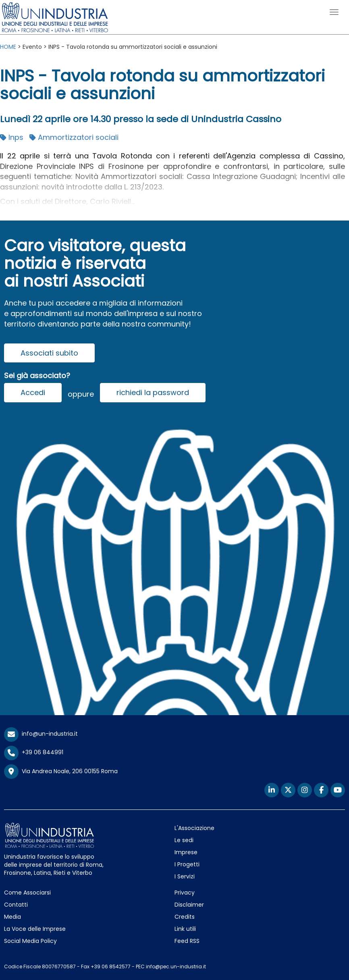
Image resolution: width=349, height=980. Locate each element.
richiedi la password (153, 392)
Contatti (16, 905)
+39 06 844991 (34, 752)
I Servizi (185, 876)
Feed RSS (187, 941)
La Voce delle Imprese (35, 929)
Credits (185, 917)
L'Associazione (194, 828)
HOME (8, 47)
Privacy (185, 893)
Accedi (33, 392)
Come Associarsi (27, 893)
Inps (12, 137)
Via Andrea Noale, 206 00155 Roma (61, 772)
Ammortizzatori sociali (74, 137)
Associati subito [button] (49, 353)
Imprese (186, 852)
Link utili (185, 929)
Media (12, 917)
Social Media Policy (30, 941)
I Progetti (187, 864)
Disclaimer (189, 905)
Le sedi (184, 840)
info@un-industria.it (41, 734)
